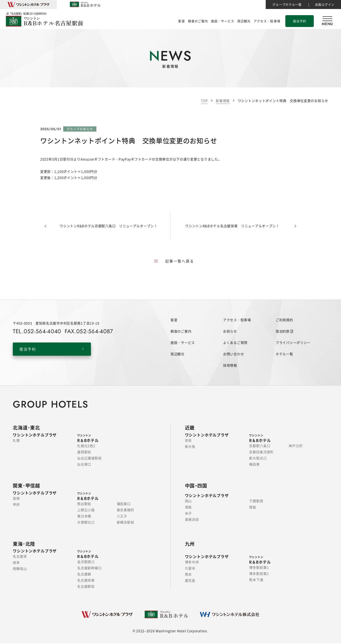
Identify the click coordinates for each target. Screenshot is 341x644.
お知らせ (230, 331)
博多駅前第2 (259, 573)
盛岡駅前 (84, 452)
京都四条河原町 (261, 452)
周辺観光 (244, 21)
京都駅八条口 (260, 446)
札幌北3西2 (86, 446)
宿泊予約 (300, 21)
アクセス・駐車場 (267, 21)
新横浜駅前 (126, 522)
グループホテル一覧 (287, 4)
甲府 (16, 504)
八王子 (122, 516)
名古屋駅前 (86, 586)
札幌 (16, 440)
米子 (188, 513)
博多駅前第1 (259, 567)
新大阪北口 (258, 458)
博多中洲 (192, 562)
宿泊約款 (284, 331)
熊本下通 (256, 580)
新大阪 (190, 446)
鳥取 (188, 507)
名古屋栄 (20, 556)
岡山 (188, 501)
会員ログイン (325, 4)
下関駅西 (256, 501)
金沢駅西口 (86, 562)
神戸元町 (296, 446)
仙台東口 (84, 464)
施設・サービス (223, 21)
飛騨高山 (20, 568)
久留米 (190, 568)
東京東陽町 (126, 510)
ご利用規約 (284, 320)
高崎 (16, 498)
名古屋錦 (84, 574)
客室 (181, 21)
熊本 (188, 574)
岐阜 (16, 562)
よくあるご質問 (235, 342)
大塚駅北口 (86, 522)
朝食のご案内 (198, 21)
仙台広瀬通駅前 (90, 458)
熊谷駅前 (84, 504)
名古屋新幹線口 (90, 568)
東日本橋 (84, 516)
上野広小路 (86, 510)
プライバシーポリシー (293, 342)
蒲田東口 (124, 504)
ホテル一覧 (284, 354)
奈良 (188, 440)
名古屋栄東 (86, 580)
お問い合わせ (233, 354)
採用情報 (230, 365)
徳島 (253, 507)
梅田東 (254, 464)
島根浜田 (192, 519)
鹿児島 (190, 580)
